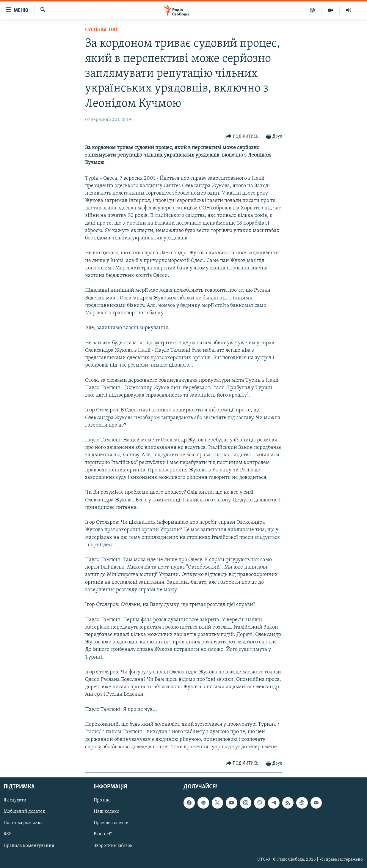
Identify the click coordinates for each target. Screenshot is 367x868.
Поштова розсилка (23, 823)
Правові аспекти (111, 823)
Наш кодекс (106, 812)
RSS (8, 834)
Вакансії (103, 834)
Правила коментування (29, 846)
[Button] (242, 136)
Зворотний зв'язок (113, 846)
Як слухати (15, 800)
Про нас (102, 800)
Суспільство (101, 30)
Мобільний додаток (24, 812)
